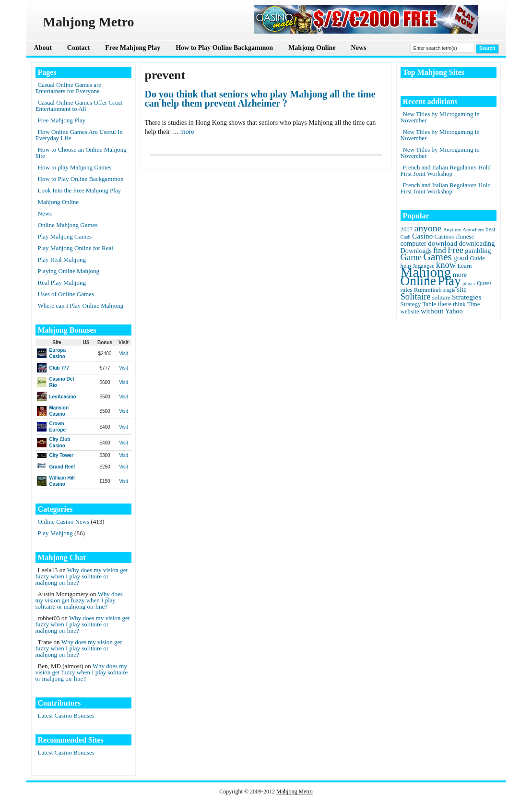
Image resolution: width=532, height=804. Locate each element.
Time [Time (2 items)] (474, 304)
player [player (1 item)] (469, 283)
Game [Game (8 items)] (411, 257)
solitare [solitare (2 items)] (441, 298)
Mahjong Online (312, 48)
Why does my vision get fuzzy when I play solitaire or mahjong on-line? (82, 576)
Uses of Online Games (66, 294)
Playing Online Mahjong (69, 271)
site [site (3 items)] (462, 289)
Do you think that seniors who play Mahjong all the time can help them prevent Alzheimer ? (260, 99)
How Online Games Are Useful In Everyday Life (79, 135)
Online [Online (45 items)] (418, 281)
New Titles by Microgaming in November (440, 117)
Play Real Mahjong (62, 259)
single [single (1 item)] (449, 290)
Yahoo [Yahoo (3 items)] (454, 311)
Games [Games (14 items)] (437, 257)
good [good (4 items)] (461, 258)
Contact (78, 48)
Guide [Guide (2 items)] (477, 258)
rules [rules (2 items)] (407, 290)
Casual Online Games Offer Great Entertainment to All (79, 106)
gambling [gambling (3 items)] (478, 251)
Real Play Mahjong (62, 282)
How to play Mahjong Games (75, 167)
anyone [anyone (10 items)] (428, 228)
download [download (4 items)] (443, 243)
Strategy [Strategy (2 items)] (411, 304)
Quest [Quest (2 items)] (484, 283)
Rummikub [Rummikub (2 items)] (428, 290)
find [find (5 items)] (440, 250)
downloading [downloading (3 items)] (477, 243)
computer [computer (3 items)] (414, 243)
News (359, 48)
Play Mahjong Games (65, 236)
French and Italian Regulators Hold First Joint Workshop (446, 170)
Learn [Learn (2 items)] (464, 266)
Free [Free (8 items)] (455, 250)
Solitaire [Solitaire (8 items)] (416, 296)
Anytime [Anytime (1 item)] (452, 230)
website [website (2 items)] (410, 312)
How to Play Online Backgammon (224, 48)
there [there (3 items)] (444, 304)
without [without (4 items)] (432, 311)
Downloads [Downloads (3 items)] (416, 251)
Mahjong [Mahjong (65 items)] (426, 272)
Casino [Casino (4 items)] (422, 236)
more (187, 132)
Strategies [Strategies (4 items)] (467, 297)
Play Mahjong (55, 533)
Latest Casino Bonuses (66, 715)
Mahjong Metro (295, 792)
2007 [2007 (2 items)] (407, 229)
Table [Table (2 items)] (429, 304)
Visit (124, 354)
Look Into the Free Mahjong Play (80, 190)
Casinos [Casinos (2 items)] (444, 237)
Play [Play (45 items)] (449, 281)
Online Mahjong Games (68, 225)
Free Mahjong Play (133, 48)
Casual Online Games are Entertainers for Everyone (68, 88)
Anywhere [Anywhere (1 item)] (473, 230)
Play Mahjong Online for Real (76, 248)
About (43, 48)
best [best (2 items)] (491, 229)
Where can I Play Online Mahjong (81, 306)
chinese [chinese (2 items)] (465, 237)
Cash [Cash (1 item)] (406, 237)
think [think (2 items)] (459, 304)
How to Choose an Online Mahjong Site (81, 153)
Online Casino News (64, 522)
